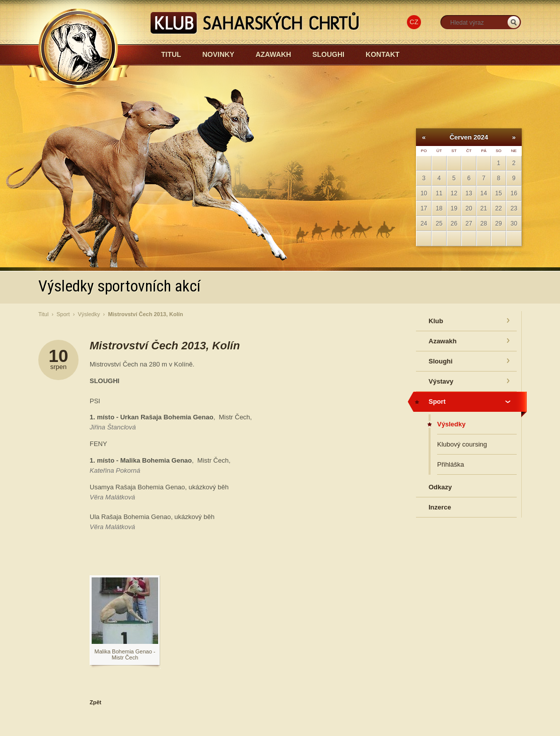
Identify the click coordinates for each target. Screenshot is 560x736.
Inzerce (440, 507)
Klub (436, 321)
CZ (414, 22)
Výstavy (441, 381)
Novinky (219, 55)
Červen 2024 (469, 137)
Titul (171, 55)
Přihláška (450, 464)
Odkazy (440, 487)
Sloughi (328, 55)
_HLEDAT (514, 22)
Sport (63, 314)
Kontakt (382, 55)
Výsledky (89, 314)
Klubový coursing (462, 444)
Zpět (95, 702)
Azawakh (273, 55)
